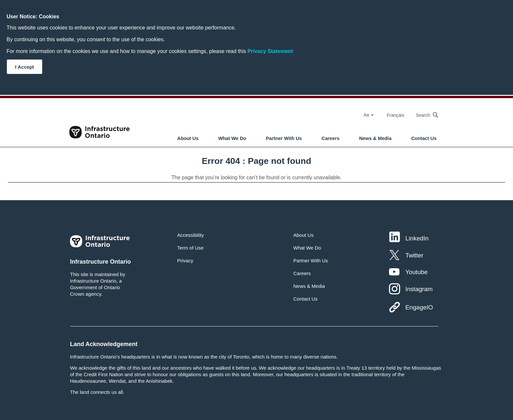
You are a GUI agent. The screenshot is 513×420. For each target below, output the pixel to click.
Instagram (419, 289)
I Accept (25, 67)
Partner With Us (284, 138)
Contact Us (424, 138)
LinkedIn (417, 238)
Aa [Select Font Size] (369, 115)
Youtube (416, 272)
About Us (188, 138)
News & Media (375, 138)
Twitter (414, 255)
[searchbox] (424, 115)
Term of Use (191, 248)
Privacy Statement (270, 51)
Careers (331, 138)
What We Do (232, 138)
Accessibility (191, 235)
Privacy (185, 261)
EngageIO (419, 307)
